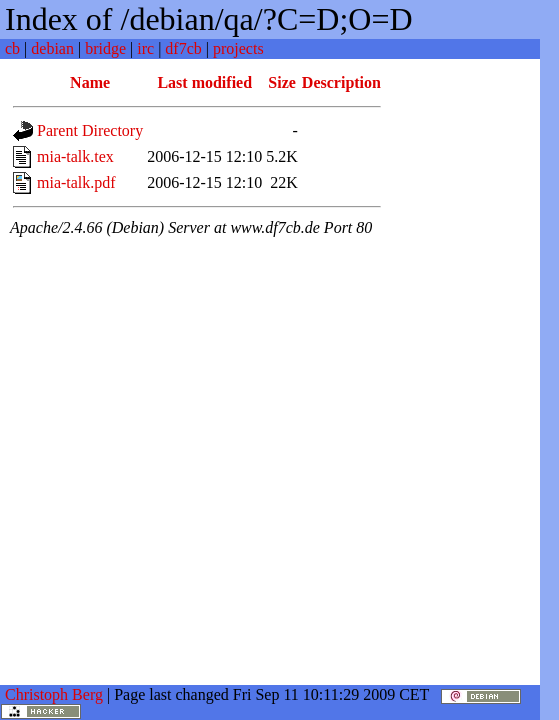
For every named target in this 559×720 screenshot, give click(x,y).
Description (341, 82)
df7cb (183, 48)
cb (12, 48)
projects (238, 48)
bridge (105, 48)
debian (52, 48)
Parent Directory (90, 130)
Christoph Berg (54, 694)
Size (282, 82)
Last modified (204, 82)
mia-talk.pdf (76, 182)
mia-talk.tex (75, 156)
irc (145, 48)
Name (90, 82)
